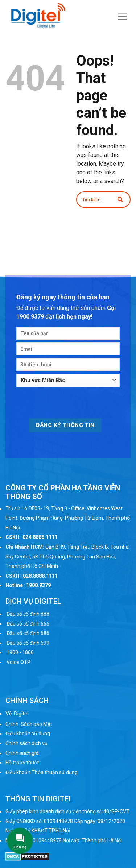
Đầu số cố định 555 (28, 624)
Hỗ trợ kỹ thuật (22, 763)
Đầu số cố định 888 (28, 614)
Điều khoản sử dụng (28, 734)
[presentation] (71, 404)
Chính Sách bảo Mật (29, 724)
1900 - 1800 (20, 652)
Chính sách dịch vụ (26, 743)
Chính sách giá (22, 753)
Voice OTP (18, 662)
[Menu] (122, 17)
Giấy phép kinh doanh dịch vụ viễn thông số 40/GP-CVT (67, 811)
